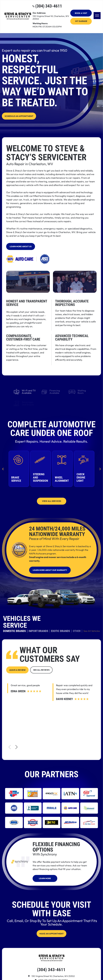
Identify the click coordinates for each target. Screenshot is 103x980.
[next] (100, 469)
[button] (16, 747)
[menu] (97, 16)
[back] (3, 469)
